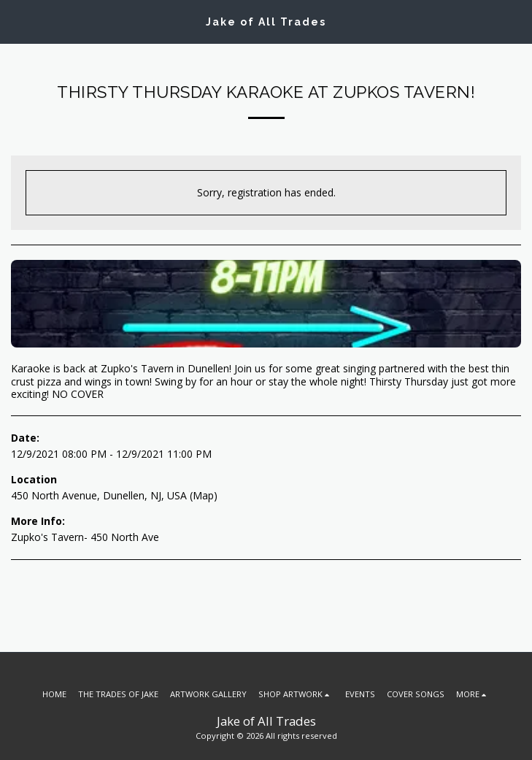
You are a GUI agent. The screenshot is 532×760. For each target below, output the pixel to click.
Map (203, 495)
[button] (16, 21)
